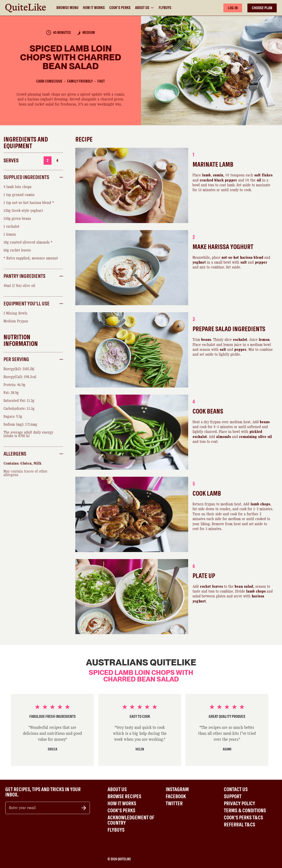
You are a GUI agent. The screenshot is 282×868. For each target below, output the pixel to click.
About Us (145, 8)
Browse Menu (67, 8)
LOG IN (233, 8)
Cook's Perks (120, 8)
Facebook (176, 796)
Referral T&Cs (239, 825)
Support (233, 796)
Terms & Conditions (245, 811)
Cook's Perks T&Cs (243, 818)
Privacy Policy (239, 803)
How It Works (94, 8)
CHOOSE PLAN (262, 8)
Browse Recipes (124, 796)
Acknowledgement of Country (131, 820)
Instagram (177, 789)
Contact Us (236, 789)
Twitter (174, 803)
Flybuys (165, 8)
